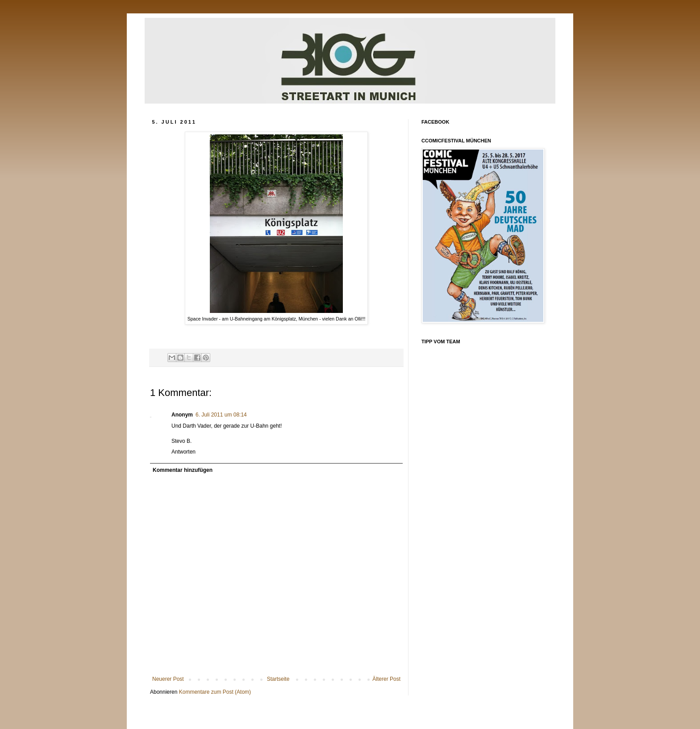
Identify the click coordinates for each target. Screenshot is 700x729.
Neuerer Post (168, 679)
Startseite (278, 679)
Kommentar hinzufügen (183, 470)
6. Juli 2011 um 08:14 (221, 415)
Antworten (183, 452)
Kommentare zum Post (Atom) (215, 692)
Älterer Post (386, 679)
